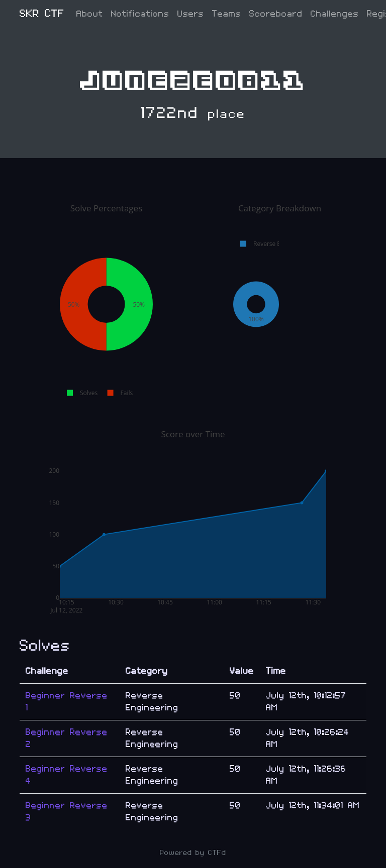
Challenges (335, 14)
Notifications (140, 14)
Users (191, 14)
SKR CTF (42, 14)
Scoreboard (276, 14)
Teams (227, 14)
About (90, 14)
